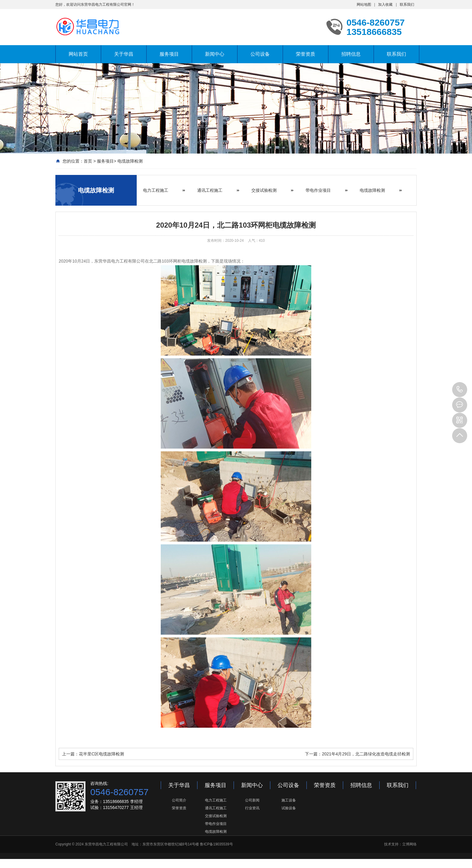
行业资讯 (252, 808)
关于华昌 (124, 54)
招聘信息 (351, 54)
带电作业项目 (318, 190)
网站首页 (78, 54)
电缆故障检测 (130, 161)
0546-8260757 (460, 390)
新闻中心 (215, 54)
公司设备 (260, 54)
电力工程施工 (156, 190)
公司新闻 (252, 800)
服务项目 (169, 54)
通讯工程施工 (210, 190)
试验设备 (289, 808)
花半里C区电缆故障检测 (101, 754)
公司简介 (179, 800)
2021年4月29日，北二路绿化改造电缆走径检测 (366, 754)
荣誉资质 (306, 54)
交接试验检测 (264, 190)
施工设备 (289, 800)
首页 (88, 161)
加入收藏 (385, 5)
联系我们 (407, 5)
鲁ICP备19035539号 (216, 844)
